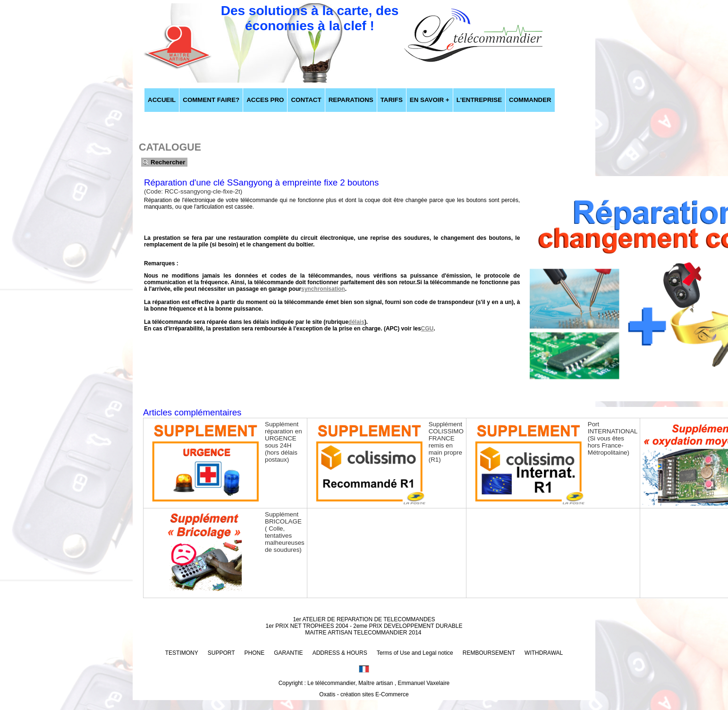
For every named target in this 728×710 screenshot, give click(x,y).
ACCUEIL (162, 100)
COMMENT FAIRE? (211, 100)
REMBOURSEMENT (489, 653)
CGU (427, 329)
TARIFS (392, 100)
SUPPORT (221, 653)
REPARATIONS (351, 100)
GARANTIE (288, 653)
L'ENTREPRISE (479, 100)
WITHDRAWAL (544, 653)
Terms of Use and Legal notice (415, 653)
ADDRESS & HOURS (340, 653)
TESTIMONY (182, 653)
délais (356, 322)
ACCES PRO (265, 100)
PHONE (255, 653)
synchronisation (323, 289)
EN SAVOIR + (430, 100)
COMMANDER (530, 100)
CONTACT (306, 100)
